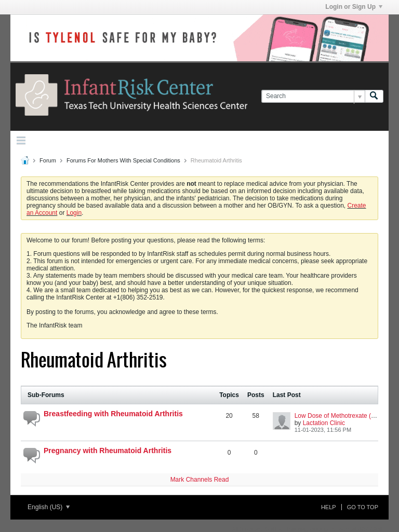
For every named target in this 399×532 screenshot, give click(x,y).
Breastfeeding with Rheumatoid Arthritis (113, 414)
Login (74, 213)
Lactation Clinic (324, 423)
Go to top (363, 507)
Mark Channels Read (200, 480)
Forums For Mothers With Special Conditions (123, 160)
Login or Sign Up (354, 7)
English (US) (49, 507)
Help (329, 507)
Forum (48, 160)
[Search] (313, 96)
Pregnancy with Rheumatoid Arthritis (108, 451)
